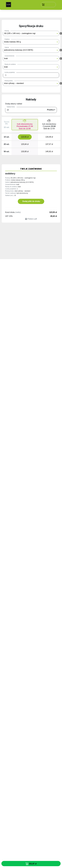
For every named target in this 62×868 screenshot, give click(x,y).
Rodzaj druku (9, 81)
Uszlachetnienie (9, 56)
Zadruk (7, 47)
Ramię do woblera (10, 64)
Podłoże (7, 39)
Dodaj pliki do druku (31, 201)
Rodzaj (7, 31)
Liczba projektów (10, 72)
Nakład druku (11, 107)
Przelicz (51, 110)
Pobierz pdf (31, 219)
